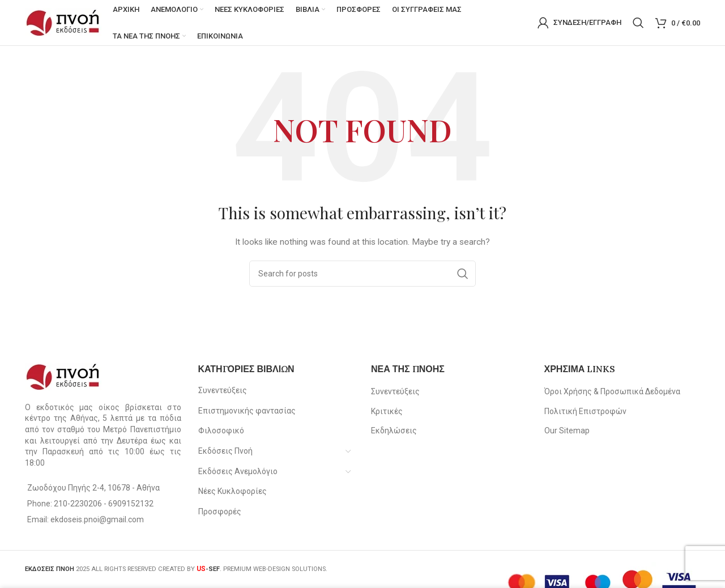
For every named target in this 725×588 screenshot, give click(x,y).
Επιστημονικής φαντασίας (247, 411)
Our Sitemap (567, 431)
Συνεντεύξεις (223, 390)
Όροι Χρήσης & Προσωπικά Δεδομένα (612, 391)
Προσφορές (220, 512)
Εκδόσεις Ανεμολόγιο (238, 471)
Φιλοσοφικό (221, 431)
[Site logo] (63, 22)
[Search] (638, 23)
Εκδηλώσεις (394, 431)
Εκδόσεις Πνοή (225, 451)
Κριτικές (387, 411)
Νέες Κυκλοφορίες (233, 491)
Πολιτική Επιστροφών (585, 411)
